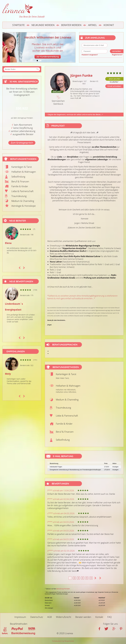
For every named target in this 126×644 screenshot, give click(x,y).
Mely (8, 374)
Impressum (20, 617)
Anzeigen (115, 467)
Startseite (18, 25)
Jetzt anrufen (114, 79)
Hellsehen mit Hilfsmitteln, (66, 390)
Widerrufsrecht (64, 617)
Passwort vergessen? (90, 55)
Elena (8, 243)
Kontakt (109, 25)
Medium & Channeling (23, 201)
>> (100, 578)
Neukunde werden (43, 25)
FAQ (110, 617)
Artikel (92, 25)
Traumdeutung (19, 196)
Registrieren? (117, 55)
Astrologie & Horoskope (24, 206)
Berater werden (71, 25)
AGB (49, 617)
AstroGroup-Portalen (63, 589)
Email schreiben (114, 86)
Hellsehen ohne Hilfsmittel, (66, 392)
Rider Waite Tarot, (63, 378)
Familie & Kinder (20, 186)
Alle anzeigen (49, 608)
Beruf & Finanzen (20, 181)
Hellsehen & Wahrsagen (24, 172)
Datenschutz (37, 617)
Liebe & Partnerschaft (22, 191)
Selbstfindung (18, 177)
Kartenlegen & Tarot (22, 167)
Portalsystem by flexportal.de (63, 641)
